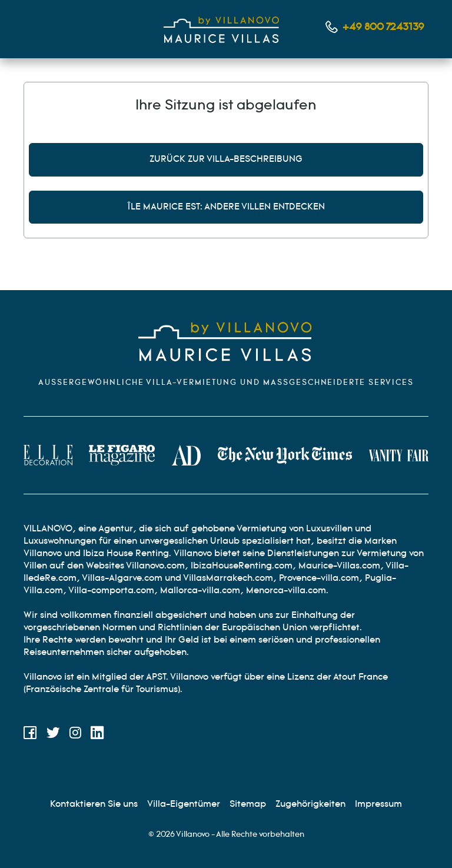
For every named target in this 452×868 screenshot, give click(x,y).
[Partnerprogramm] (310, 804)
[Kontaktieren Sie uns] (94, 804)
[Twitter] (53, 735)
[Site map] (248, 804)
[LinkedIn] (97, 735)
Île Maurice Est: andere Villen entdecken (226, 207)
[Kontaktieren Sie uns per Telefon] (375, 27)
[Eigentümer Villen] (184, 804)
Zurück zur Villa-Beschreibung (226, 159)
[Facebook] (30, 735)
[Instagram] (75, 735)
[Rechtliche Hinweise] (378, 804)
